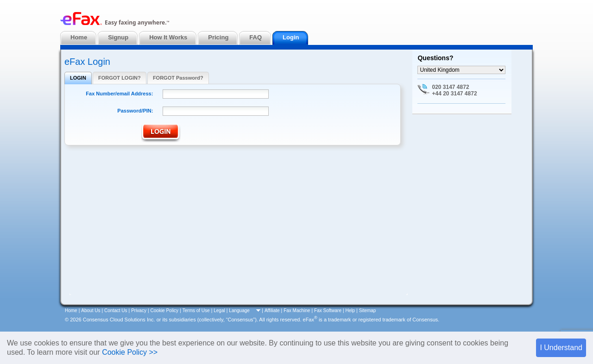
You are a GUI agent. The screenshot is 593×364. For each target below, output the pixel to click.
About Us (91, 311)
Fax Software (328, 311)
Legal (219, 311)
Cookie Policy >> (130, 352)
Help (350, 311)
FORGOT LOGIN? (120, 78)
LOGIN (78, 78)
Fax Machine (297, 311)
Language (239, 311)
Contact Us (116, 311)
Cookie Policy (165, 311)
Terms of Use (196, 311)
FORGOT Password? (178, 78)
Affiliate (272, 311)
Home (71, 311)
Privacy (139, 311)
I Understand (561, 348)
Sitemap (368, 311)
